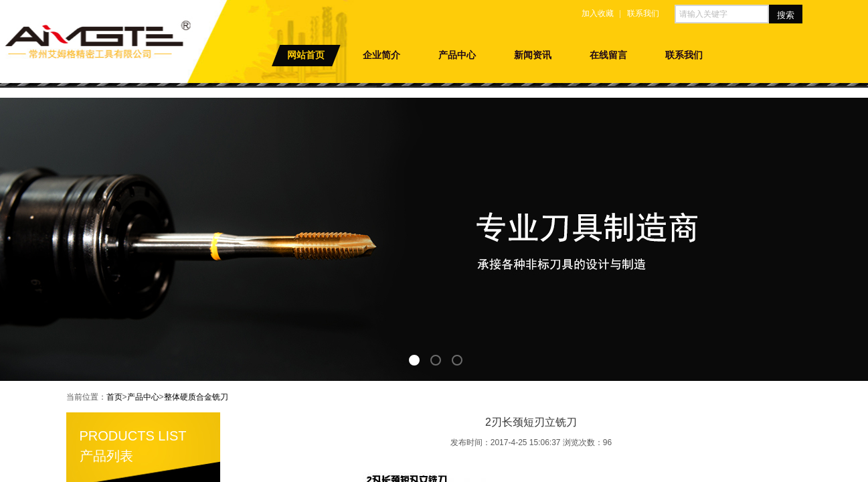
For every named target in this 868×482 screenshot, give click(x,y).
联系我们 (684, 55)
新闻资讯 (533, 55)
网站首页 (306, 55)
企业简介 (381, 55)
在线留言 (608, 55)
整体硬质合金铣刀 (196, 397)
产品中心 (457, 55)
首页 (114, 397)
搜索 (786, 15)
